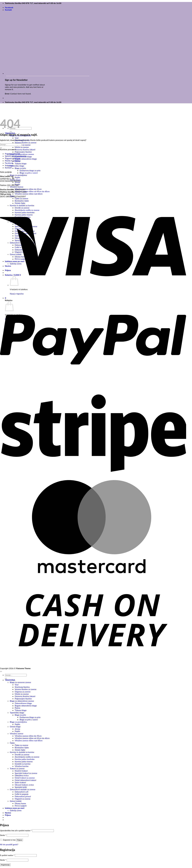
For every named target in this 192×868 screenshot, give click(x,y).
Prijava (19, 840)
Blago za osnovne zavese (20, 682)
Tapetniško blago (17, 166)
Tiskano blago (21, 163)
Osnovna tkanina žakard (25, 149)
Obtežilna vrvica (22, 775)
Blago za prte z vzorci (29, 173)
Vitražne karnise (22, 766)
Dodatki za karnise (23, 764)
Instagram (9, 165)
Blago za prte (20, 168)
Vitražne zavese (17, 187)
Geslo (3, 835)
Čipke (12, 743)
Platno (17, 708)
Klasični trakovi (21, 771)
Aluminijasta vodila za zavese (27, 757)
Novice (8, 813)
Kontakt (8, 10)
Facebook (9, 7)
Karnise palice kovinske (25, 759)
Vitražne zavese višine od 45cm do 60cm (32, 191)
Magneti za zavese (23, 799)
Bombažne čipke (22, 747)
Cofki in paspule (22, 794)
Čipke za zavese (21, 198)
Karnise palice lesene (24, 761)
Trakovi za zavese (17, 768)
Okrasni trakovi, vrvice (24, 785)
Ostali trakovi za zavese (25, 778)
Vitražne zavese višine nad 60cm (29, 194)
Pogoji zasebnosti (12, 154)
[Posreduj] (11, 132)
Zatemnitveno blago (23, 703)
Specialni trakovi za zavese (26, 773)
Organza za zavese (23, 145)
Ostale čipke (20, 750)
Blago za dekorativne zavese (22, 154)
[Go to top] (1, 671)
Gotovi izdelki (16, 801)
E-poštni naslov (7, 855)
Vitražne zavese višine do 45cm (28, 189)
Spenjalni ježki (21, 787)
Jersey (17, 182)
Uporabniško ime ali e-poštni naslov (16, 830)
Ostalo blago (15, 726)
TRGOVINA (10, 680)
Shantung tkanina (22, 687)
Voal (17, 138)
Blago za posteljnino (18, 175)
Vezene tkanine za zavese (26, 142)
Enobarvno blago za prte (30, 170)
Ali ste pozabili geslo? (9, 844)
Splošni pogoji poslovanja (16, 156)
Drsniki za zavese (22, 754)
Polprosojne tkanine (23, 152)
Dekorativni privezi (23, 796)
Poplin (17, 177)
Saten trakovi (20, 782)
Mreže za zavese (22, 147)
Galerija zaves (16, 810)
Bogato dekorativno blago (26, 159)
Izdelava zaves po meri (15, 808)
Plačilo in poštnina (13, 161)
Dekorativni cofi (21, 792)
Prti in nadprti (21, 806)
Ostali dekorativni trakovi (25, 780)
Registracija (5, 865)
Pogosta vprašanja (13, 158)
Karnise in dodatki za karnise (22, 752)
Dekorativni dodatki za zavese (23, 789)
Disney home (20, 803)
